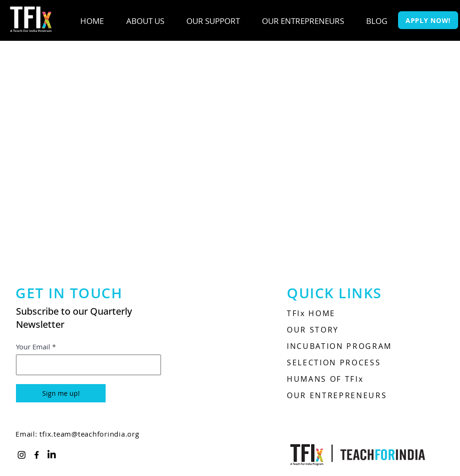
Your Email (33, 347)
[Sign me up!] (61, 393)
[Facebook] (37, 455)
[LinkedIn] (52, 455)
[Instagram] (22, 455)
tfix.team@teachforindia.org (89, 434)
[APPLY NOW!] (428, 20)
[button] (145, 21)
